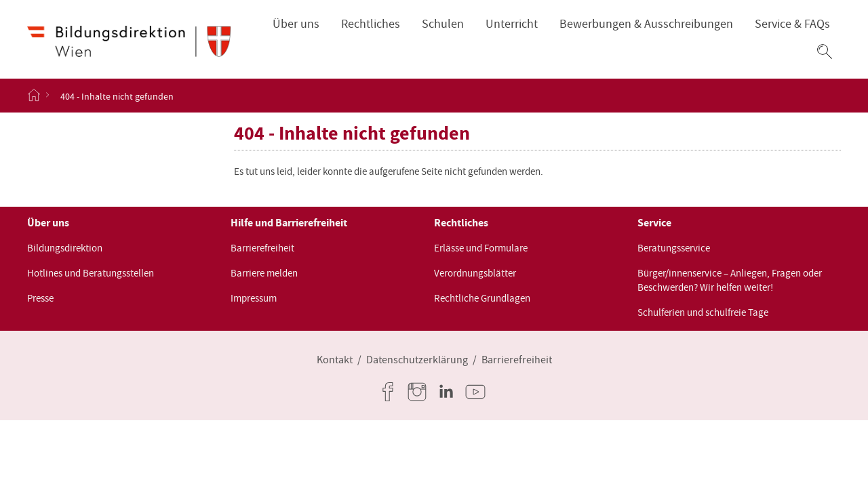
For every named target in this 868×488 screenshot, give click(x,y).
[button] (825, 52)
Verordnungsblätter (475, 273)
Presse (40, 298)
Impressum (254, 298)
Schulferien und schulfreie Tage (703, 312)
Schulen (443, 24)
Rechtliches (371, 24)
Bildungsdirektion (65, 248)
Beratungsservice (674, 248)
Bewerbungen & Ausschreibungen (646, 24)
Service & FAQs (792, 24)
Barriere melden (264, 273)
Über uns (296, 24)
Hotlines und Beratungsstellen (91, 273)
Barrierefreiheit (262, 248)
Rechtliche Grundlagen (482, 298)
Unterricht (512, 24)
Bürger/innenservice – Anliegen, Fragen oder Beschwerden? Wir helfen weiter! (730, 280)
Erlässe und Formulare (481, 248)
